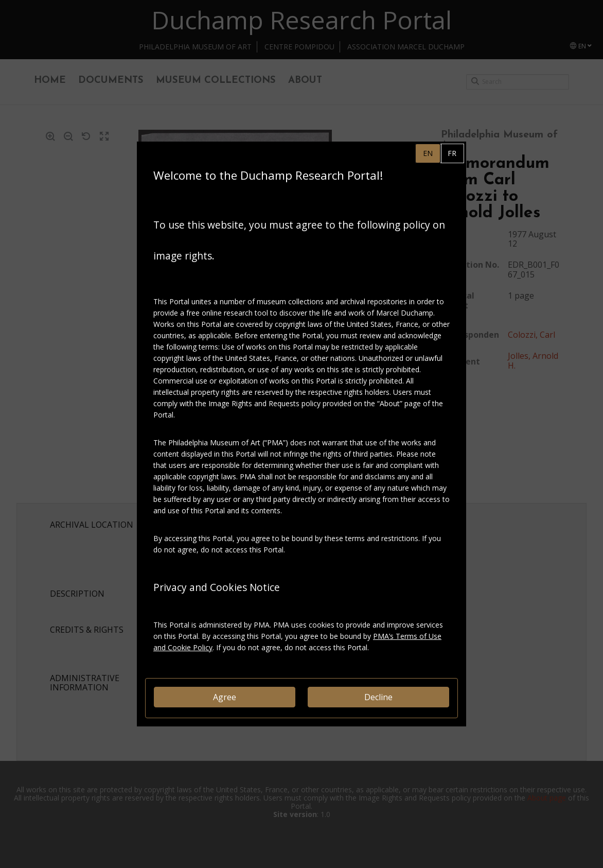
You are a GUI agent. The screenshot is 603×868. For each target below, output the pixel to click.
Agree (225, 697)
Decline (378, 697)
